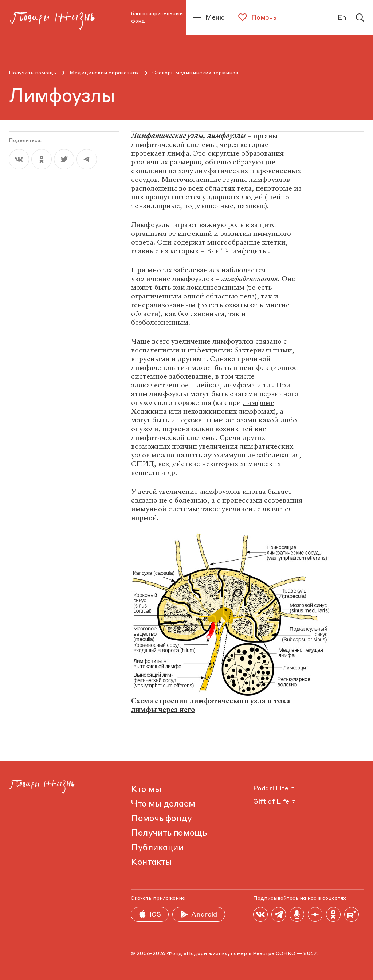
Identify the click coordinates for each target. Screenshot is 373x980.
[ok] (42, 159)
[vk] (19, 159)
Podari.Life (274, 789)
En (342, 18)
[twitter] (64, 159)
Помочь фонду (161, 819)
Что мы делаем (163, 804)
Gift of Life (275, 802)
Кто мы (146, 790)
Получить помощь (32, 73)
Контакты (151, 863)
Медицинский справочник (104, 73)
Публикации (157, 848)
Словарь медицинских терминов (195, 73)
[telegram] (87, 159)
